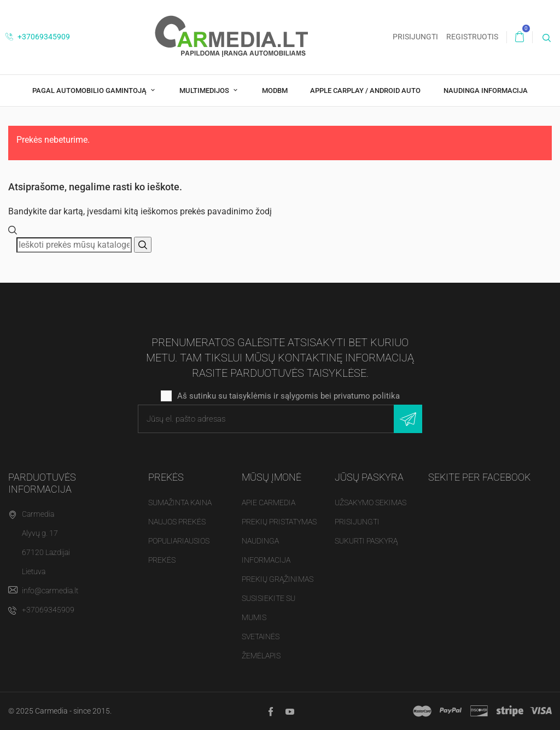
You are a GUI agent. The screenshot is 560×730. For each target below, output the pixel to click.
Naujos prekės (177, 522)
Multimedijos (205, 90)
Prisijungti (357, 522)
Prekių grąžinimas (278, 579)
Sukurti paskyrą (366, 541)
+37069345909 (38, 37)
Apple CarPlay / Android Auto (365, 90)
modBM (275, 90)
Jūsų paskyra (369, 477)
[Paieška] (74, 245)
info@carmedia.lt (50, 591)
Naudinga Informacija (486, 90)
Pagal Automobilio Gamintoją (90, 90)
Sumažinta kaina (180, 503)
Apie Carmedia (269, 503)
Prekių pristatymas (279, 522)
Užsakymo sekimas (371, 503)
